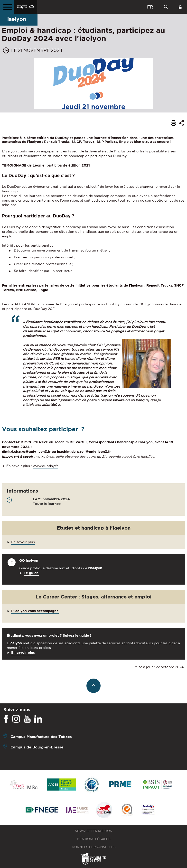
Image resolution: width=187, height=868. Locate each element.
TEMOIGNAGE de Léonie (23, 165)
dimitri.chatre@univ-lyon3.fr (26, 452)
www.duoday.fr (45, 466)
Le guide (31, 573)
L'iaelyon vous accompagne (35, 611)
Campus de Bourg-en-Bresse (37, 747)
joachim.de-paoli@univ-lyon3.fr (84, 452)
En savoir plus (23, 542)
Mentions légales (94, 839)
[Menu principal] (7, 7)
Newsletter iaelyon (93, 831)
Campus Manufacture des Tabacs (41, 737)
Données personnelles (94, 847)
